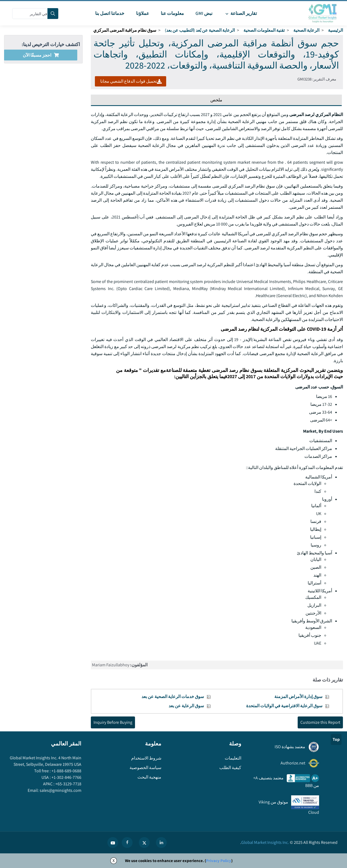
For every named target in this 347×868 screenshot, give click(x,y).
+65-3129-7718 (68, 784)
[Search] (53, 14)
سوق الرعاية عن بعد (186, 706)
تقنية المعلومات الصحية (264, 30)
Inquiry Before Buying (113, 722)
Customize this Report (320, 722)
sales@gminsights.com (60, 790)
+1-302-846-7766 (66, 777)
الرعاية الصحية (306, 30)
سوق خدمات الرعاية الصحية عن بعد (173, 697)
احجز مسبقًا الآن (41, 55)
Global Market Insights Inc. (265, 842)
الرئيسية (335, 30)
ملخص (216, 100)
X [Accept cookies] (114, 861)
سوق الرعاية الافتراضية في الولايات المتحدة (284, 706)
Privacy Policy (219, 861)
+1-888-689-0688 (66, 771)
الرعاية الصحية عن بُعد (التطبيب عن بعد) (200, 30)
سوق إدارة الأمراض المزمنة (298, 697)
